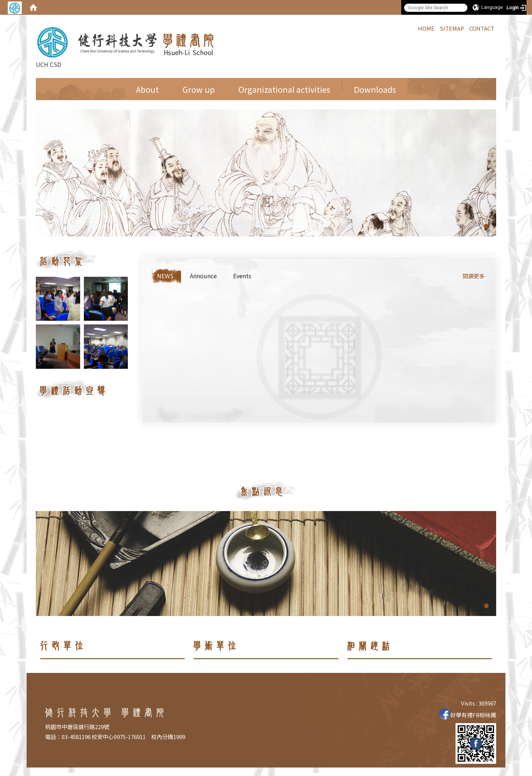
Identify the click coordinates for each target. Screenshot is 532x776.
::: (414, 28)
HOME (426, 28)
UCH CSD (126, 46)
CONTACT (482, 28)
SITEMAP (452, 28)
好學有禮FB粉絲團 (468, 715)
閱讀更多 (474, 276)
